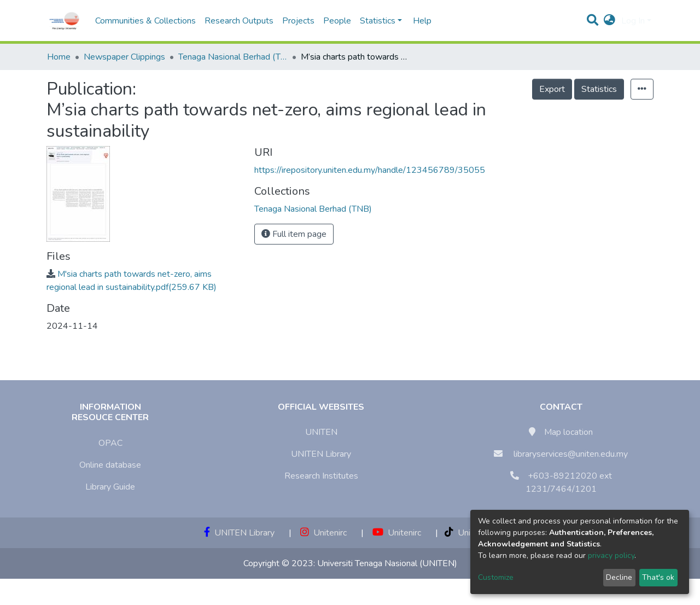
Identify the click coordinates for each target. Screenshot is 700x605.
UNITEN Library (321, 454)
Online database (110, 465)
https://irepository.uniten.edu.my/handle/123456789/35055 (370, 170)
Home (59, 57)
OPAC (110, 443)
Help (419, 21)
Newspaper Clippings (124, 57)
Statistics (599, 89)
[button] (609, 21)
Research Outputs (239, 21)
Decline (619, 577)
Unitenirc (323, 533)
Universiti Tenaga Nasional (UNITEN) (387, 563)
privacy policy (611, 555)
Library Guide (110, 487)
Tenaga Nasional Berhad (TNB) (233, 57)
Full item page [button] (294, 234)
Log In (633, 21)
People (337, 21)
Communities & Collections (145, 21)
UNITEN (321, 432)
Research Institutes (321, 476)
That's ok (658, 577)
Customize (496, 577)
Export (552, 89)
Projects (298, 21)
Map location (568, 432)
